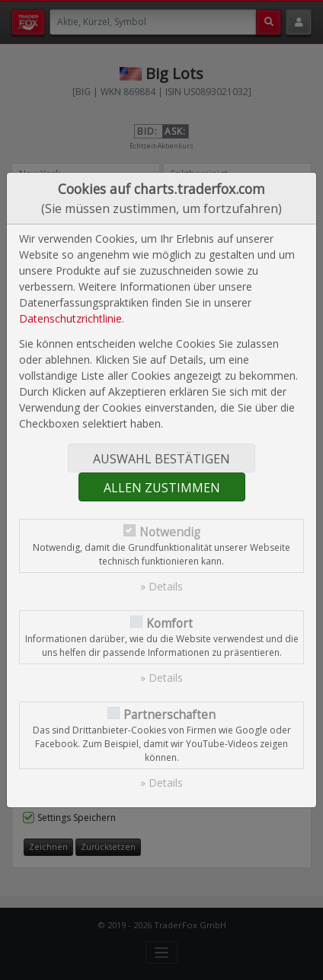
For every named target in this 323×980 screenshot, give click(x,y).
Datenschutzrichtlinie (70, 318)
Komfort (169, 624)
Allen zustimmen (162, 488)
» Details (161, 586)
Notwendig (170, 532)
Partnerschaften (169, 715)
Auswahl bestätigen (161, 459)
